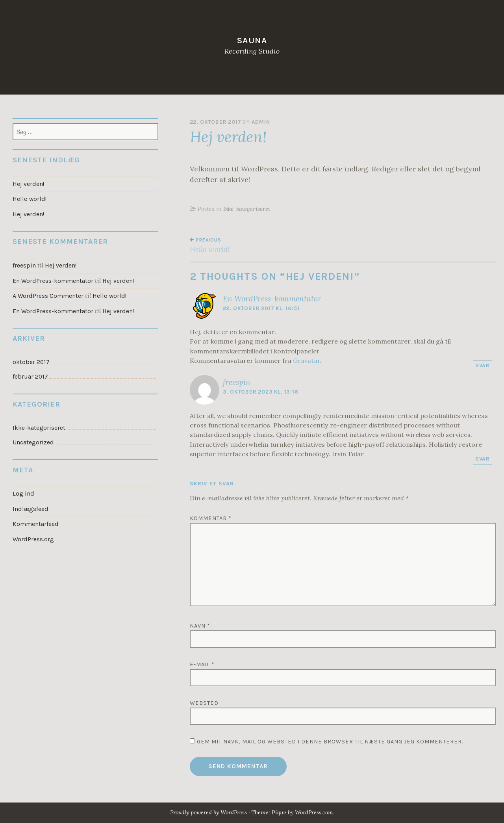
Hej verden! (28, 184)
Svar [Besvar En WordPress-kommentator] (483, 365)
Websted (204, 703)
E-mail (202, 664)
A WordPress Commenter (48, 295)
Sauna (252, 40)
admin (261, 122)
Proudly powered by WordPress (208, 812)
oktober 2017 (31, 360)
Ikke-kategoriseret (247, 209)
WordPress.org (33, 535)
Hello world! (266, 245)
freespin (237, 382)
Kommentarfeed (35, 520)
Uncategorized (33, 440)
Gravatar (307, 360)
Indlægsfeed (30, 506)
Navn (200, 626)
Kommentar (211, 518)
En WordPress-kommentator (272, 299)
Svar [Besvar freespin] (483, 459)
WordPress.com (316, 812)
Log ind (23, 491)
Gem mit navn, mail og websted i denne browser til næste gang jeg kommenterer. (330, 742)
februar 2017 (30, 375)
